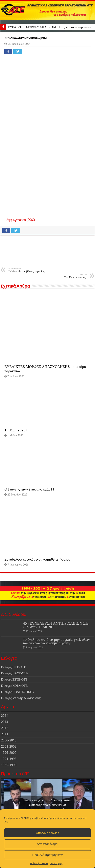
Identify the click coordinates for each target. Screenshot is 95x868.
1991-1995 (9, 759)
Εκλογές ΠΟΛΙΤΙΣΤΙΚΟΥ (18, 692)
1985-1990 (9, 765)
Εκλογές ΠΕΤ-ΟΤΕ (13, 667)
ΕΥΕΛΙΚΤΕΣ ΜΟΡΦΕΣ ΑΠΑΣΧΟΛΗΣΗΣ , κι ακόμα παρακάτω (49, 27)
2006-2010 (9, 740)
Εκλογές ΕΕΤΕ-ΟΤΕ (14, 679)
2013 (5, 722)
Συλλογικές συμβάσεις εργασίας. (29, 270)
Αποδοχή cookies (47, 833)
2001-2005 (9, 747)
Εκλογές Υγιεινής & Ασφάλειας (21, 698)
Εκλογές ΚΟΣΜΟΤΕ (14, 686)
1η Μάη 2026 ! (16, 430)
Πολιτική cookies (39, 863)
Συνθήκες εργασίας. (66, 276)
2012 (5, 728)
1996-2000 (9, 753)
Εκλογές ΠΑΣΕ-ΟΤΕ (15, 673)
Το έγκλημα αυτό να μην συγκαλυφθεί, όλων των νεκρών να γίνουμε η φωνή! (56, 641)
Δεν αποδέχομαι (47, 844)
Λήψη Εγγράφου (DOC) (20, 220)
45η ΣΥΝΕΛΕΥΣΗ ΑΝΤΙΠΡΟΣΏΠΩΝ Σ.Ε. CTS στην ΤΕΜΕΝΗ (56, 625)
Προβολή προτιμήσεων (47, 855)
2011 (5, 734)
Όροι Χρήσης (56, 863)
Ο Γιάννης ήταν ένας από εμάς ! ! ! (30, 489)
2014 (5, 716)
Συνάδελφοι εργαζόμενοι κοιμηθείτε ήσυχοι (37, 559)
